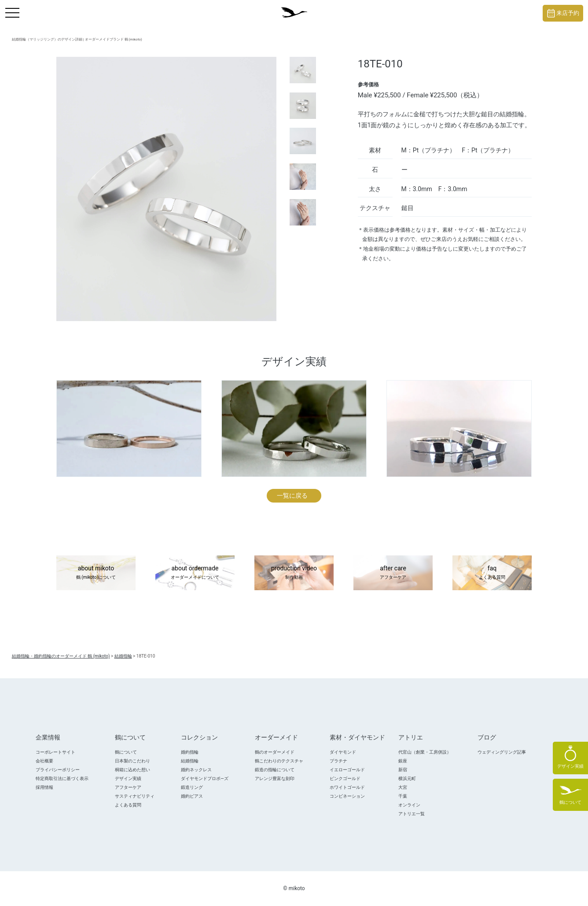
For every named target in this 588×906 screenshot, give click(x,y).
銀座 (403, 761)
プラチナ (338, 761)
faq (492, 573)
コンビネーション (347, 796)
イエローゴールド (347, 770)
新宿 (403, 770)
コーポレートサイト (55, 752)
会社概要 (44, 761)
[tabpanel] (166, 189)
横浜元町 (407, 778)
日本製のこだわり (132, 761)
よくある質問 (128, 805)
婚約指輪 (190, 752)
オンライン (409, 805)
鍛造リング (192, 787)
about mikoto (96, 573)
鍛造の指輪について (275, 770)
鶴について (126, 752)
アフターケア (128, 787)
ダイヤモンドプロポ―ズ (205, 778)
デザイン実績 (128, 778)
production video (294, 573)
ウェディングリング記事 (502, 752)
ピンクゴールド (345, 778)
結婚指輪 (190, 761)
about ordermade (195, 573)
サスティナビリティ (135, 796)
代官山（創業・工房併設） (425, 752)
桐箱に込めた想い (132, 770)
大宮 (403, 787)
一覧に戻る (292, 496)
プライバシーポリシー (58, 770)
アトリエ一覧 (412, 814)
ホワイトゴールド (347, 787)
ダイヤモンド (343, 752)
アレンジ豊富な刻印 (275, 778)
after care (393, 573)
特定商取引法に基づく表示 (62, 778)
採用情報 (44, 787)
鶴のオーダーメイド (275, 752)
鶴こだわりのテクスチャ (279, 761)
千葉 (403, 796)
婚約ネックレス (196, 770)
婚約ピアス (192, 796)
